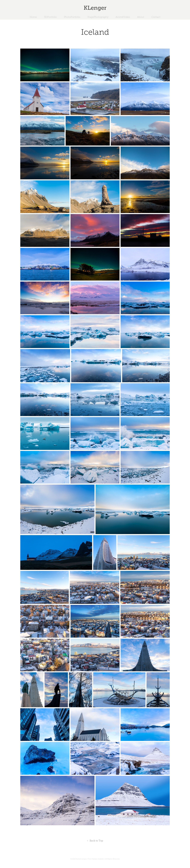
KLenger (95, 8)
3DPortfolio (50, 17)
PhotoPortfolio (72, 17)
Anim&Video (123, 17)
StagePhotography (98, 17)
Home (33, 17)
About (141, 17)
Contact (156, 17)
